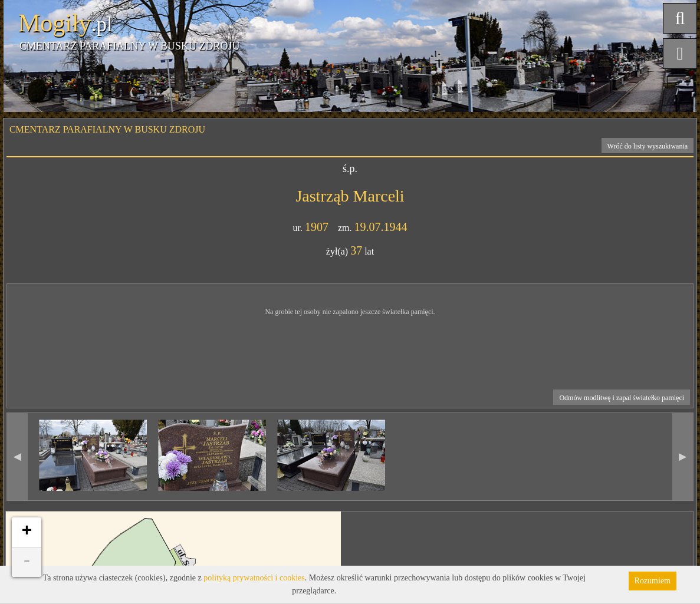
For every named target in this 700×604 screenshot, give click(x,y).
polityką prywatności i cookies (254, 578)
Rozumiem (653, 581)
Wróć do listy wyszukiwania (648, 146)
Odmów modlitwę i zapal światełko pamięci (622, 398)
